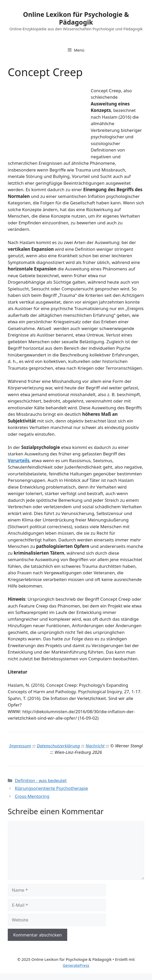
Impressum (20, 746)
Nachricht (95, 746)
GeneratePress (76, 965)
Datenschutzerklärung (58, 746)
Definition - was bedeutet (41, 780)
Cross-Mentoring (32, 796)
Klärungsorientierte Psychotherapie (51, 788)
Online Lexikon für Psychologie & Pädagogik (76, 18)
